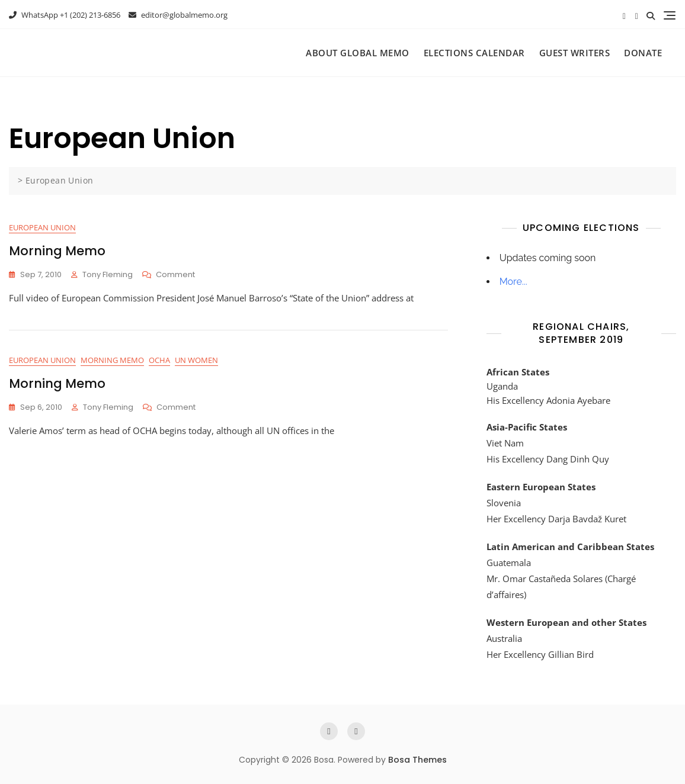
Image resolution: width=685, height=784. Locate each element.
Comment (175, 275)
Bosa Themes (417, 760)
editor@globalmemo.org (178, 15)
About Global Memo (358, 53)
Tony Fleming (108, 274)
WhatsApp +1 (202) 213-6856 (65, 15)
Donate (643, 53)
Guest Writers (575, 53)
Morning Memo (57, 251)
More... (513, 282)
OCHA (159, 360)
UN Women (196, 360)
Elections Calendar (474, 53)
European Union (42, 227)
